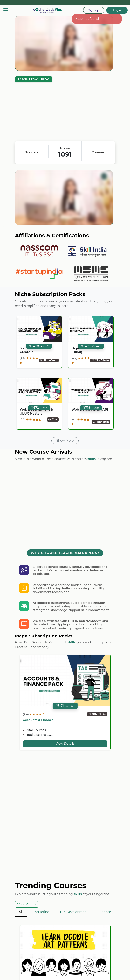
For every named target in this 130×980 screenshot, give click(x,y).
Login (117, 10)
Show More (65, 440)
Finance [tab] (105, 912)
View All (27, 904)
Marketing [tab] (41, 912)
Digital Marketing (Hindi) (86, 350)
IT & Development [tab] (74, 912)
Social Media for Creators (33, 350)
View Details (65, 744)
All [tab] (21, 912)
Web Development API (90, 410)
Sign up (94, 10)
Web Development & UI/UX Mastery (36, 411)
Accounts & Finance (38, 720)
